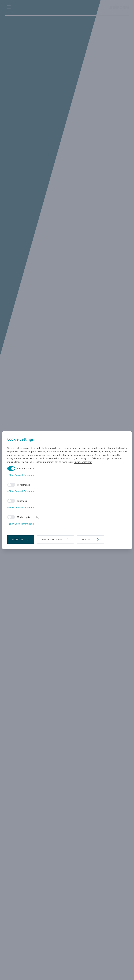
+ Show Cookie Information (21, 475)
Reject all (87, 540)
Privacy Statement (83, 462)
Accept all (18, 540)
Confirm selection (52, 540)
